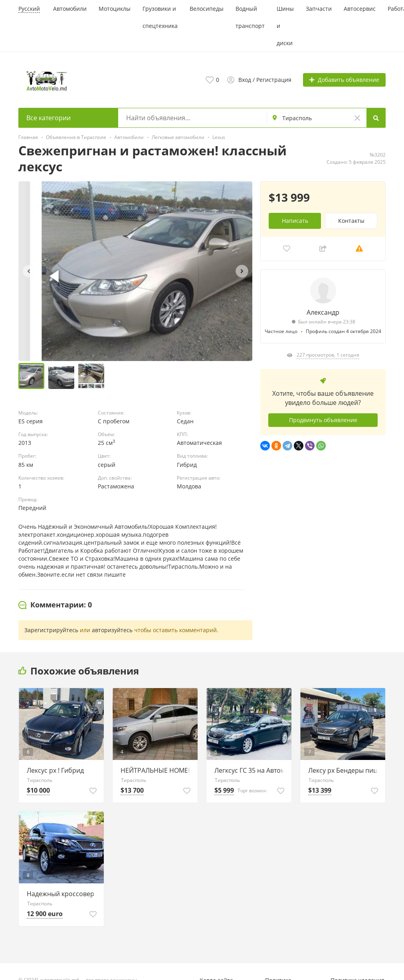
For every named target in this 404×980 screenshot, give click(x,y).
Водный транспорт (250, 17)
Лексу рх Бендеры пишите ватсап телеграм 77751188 (345, 770)
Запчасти (319, 9)
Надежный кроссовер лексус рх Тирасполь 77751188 (63, 894)
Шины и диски (285, 26)
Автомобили (70, 9)
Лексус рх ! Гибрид (55, 770)
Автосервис (360, 9)
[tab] (55, 605)
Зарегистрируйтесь (51, 630)
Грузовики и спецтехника (160, 17)
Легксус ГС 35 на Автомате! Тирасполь (251, 770)
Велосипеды (207, 9)
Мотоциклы (115, 9)
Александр (323, 312)
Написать (295, 221)
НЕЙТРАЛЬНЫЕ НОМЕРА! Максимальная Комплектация (157, 770)
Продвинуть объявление (323, 420)
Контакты (351, 221)
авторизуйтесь (112, 630)
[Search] (376, 118)
